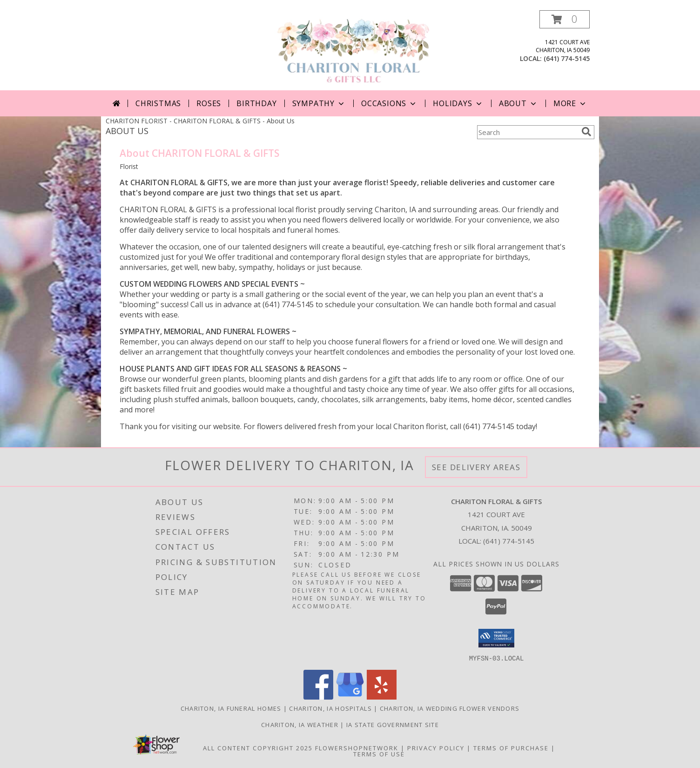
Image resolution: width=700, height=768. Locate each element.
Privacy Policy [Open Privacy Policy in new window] (436, 748)
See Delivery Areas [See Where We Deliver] (476, 467)
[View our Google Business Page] (350, 697)
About (518, 103)
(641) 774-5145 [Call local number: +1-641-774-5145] (567, 58)
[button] (565, 19)
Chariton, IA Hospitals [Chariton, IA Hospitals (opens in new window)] (330, 708)
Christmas (158, 103)
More (570, 103)
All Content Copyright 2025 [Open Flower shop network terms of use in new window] (258, 748)
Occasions (389, 103)
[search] (586, 132)
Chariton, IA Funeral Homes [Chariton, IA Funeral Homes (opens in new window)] (231, 708)
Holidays (458, 103)
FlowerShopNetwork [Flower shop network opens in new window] (357, 748)
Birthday (256, 103)
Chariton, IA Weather (300, 724)
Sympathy (319, 103)
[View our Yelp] (382, 697)
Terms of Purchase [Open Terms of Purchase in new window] (511, 748)
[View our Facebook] (318, 697)
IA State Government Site (393, 724)
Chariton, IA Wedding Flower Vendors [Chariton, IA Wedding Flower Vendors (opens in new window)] (450, 708)
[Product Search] (527, 132)
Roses (209, 103)
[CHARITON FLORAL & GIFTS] (353, 50)
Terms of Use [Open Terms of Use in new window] (379, 754)
